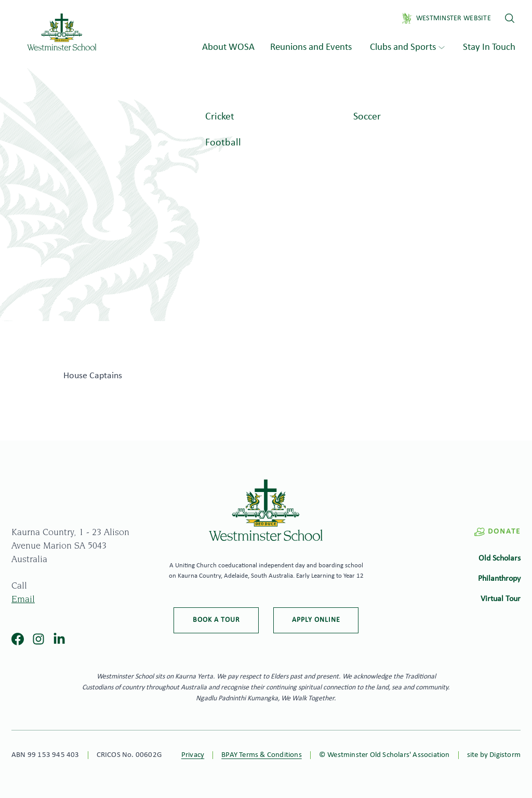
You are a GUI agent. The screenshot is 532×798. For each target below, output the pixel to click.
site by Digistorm (494, 755)
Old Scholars (500, 558)
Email (23, 600)
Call (19, 587)
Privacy (193, 755)
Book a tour (216, 620)
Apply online (316, 620)
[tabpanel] (266, 192)
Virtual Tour (501, 599)
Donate (497, 532)
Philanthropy (499, 579)
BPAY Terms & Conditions (262, 755)
